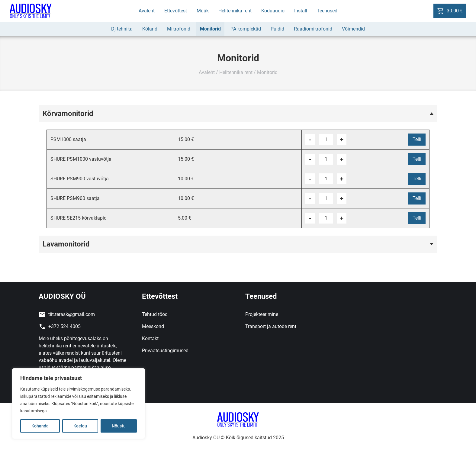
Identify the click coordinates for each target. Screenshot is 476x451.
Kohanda (40, 426)
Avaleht (147, 11)
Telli (417, 139)
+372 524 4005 (64, 326)
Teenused (327, 11)
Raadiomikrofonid (313, 29)
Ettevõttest (176, 11)
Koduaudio (273, 11)
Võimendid (353, 29)
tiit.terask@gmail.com (72, 314)
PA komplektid (246, 29)
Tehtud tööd (155, 314)
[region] (79, 404)
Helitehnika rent (235, 11)
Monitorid (210, 29)
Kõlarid (150, 29)
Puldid (277, 29)
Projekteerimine (262, 314)
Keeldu (80, 426)
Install (301, 11)
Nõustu (119, 426)
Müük (203, 11)
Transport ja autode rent (271, 326)
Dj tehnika (122, 29)
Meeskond (153, 326)
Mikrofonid (179, 29)
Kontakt (150, 338)
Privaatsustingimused (165, 351)
